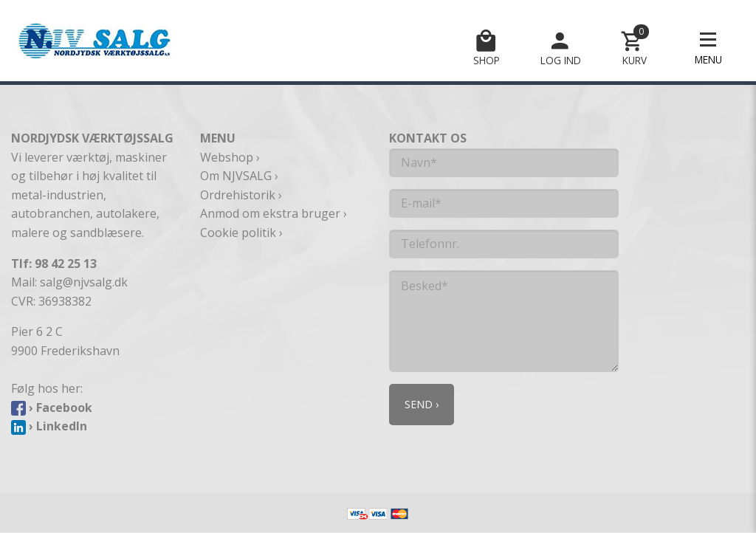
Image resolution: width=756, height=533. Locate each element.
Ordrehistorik (238, 195)
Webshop (227, 157)
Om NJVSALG (236, 176)
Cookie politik (238, 233)
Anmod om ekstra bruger (270, 213)
